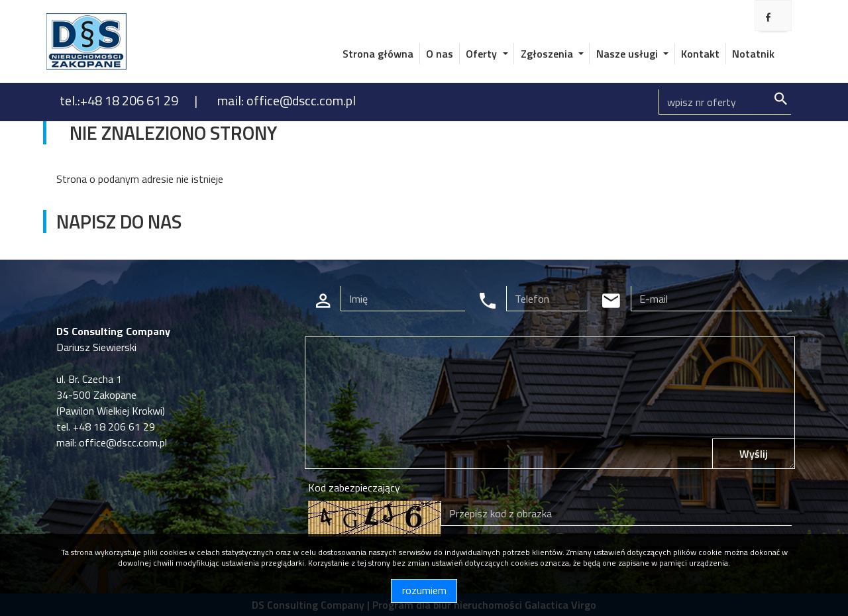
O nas (440, 54)
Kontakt (700, 54)
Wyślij (754, 454)
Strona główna (378, 54)
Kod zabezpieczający (354, 488)
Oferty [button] (483, 54)
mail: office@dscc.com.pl (287, 100)
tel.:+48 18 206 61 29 (120, 100)
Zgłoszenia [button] (548, 54)
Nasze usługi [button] (628, 54)
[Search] (725, 102)
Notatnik (753, 54)
